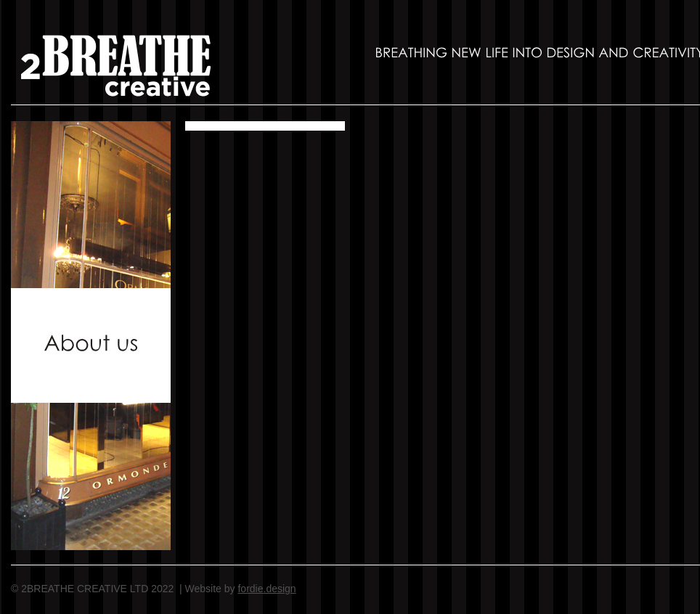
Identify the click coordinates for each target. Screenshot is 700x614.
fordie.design (266, 589)
